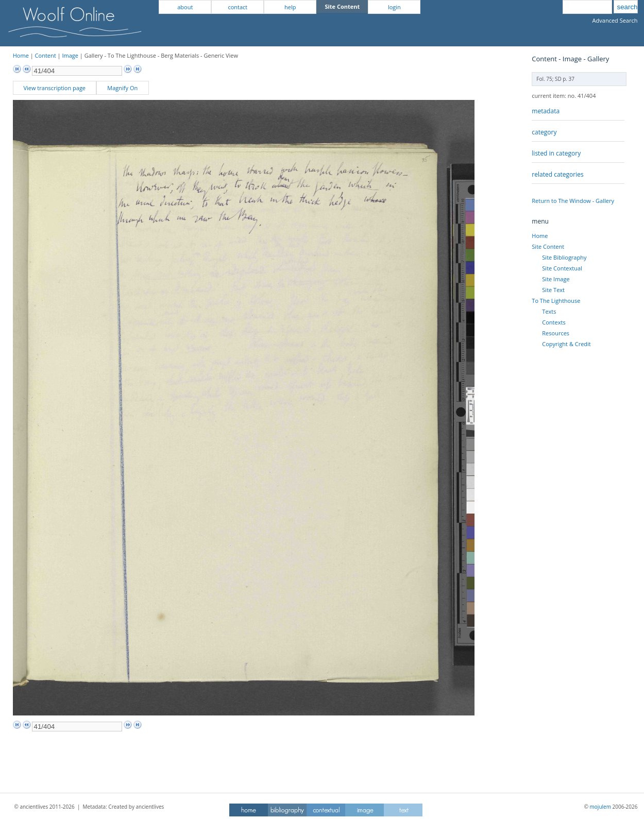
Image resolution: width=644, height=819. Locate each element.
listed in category (556, 153)
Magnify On (122, 88)
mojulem (600, 807)
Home (21, 55)
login (394, 7)
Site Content (548, 246)
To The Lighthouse (556, 301)
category (544, 132)
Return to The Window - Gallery (573, 201)
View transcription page (54, 88)
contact (238, 7)
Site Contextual (562, 268)
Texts (549, 311)
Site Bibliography (564, 257)
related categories (557, 174)
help (290, 7)
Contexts (554, 322)
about (185, 7)
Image (70, 55)
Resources (556, 333)
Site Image (556, 279)
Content (46, 55)
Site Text (553, 290)
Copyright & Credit (566, 344)
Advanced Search (615, 20)
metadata (546, 111)
